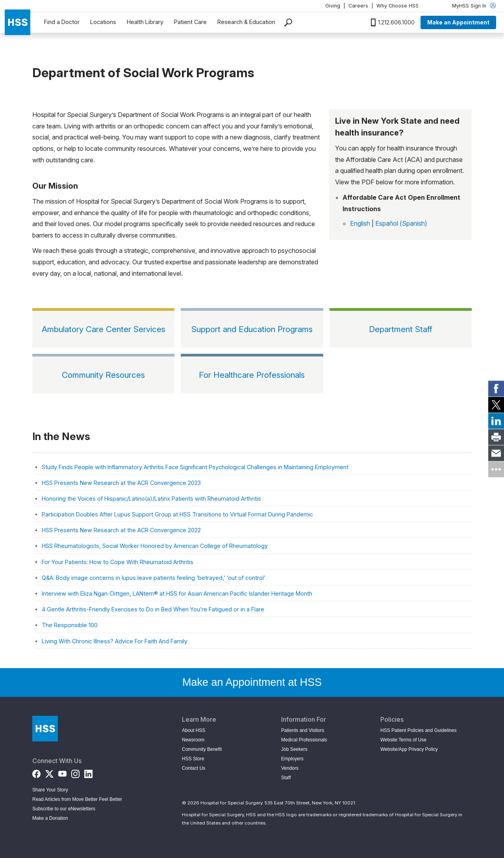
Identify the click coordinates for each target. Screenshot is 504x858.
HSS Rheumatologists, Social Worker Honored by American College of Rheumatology (155, 546)
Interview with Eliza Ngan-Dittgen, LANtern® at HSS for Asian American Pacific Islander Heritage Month (177, 593)
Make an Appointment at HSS (252, 682)
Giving (333, 6)
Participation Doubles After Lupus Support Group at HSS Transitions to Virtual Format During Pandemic (177, 514)
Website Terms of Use (403, 740)
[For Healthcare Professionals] (252, 373)
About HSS (194, 730)
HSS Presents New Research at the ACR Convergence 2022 (121, 530)
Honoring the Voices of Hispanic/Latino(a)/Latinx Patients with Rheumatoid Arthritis (151, 499)
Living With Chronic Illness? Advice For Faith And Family (115, 641)
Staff (286, 778)
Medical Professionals (304, 740)
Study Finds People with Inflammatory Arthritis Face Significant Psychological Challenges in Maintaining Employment (195, 467)
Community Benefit (202, 749)
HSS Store (193, 759)
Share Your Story (50, 790)
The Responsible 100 (70, 625)
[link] (496, 389)
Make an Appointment (458, 22)
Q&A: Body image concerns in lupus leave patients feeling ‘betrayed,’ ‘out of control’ (154, 578)
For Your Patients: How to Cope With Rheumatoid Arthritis (118, 562)
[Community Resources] (103, 373)
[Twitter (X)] (49, 772)
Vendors (290, 768)
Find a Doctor (62, 22)
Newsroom (193, 740)
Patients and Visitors (303, 730)
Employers (292, 759)
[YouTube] (62, 772)
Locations (103, 22)
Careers (358, 6)
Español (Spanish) (401, 223)
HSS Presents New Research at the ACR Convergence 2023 (121, 483)
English (360, 223)
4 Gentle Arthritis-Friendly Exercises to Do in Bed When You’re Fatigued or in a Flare (153, 609)
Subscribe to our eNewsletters (64, 809)
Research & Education (246, 22)
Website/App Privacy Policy (409, 749)
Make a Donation (50, 818)
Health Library (145, 22)
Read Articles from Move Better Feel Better (77, 799)
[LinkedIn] (88, 772)
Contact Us (194, 768)
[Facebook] (36, 772)
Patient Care (190, 22)
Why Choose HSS (397, 6)
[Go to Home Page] (45, 729)
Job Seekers (294, 749)
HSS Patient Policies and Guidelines (418, 730)
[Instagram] (75, 772)
